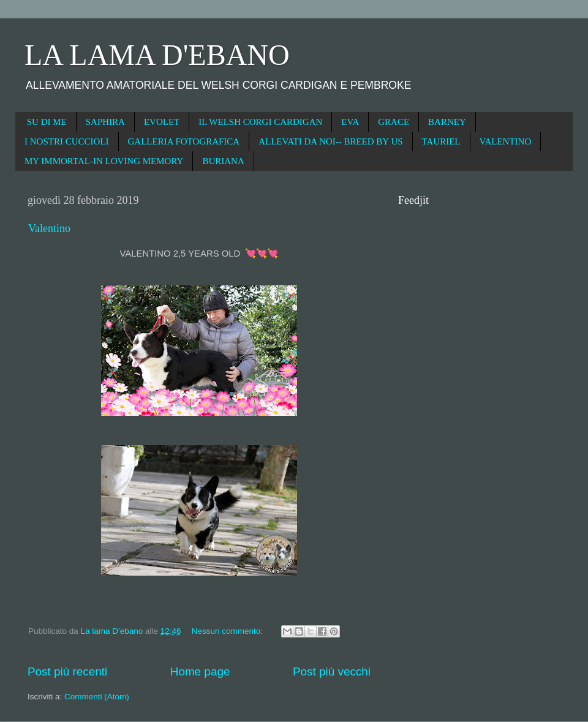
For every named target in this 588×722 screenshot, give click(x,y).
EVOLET (162, 122)
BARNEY (447, 122)
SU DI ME (47, 122)
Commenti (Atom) (97, 697)
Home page (200, 671)
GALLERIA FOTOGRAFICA (184, 141)
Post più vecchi (332, 671)
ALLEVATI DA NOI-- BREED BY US (330, 141)
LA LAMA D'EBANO (157, 55)
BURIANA (223, 161)
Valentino (49, 228)
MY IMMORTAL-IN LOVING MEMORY (104, 161)
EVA (350, 122)
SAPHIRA (105, 122)
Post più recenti (67, 671)
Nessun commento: (228, 631)
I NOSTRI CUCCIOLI (67, 141)
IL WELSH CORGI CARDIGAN (260, 122)
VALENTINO (506, 141)
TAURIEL (441, 141)
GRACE (394, 122)
